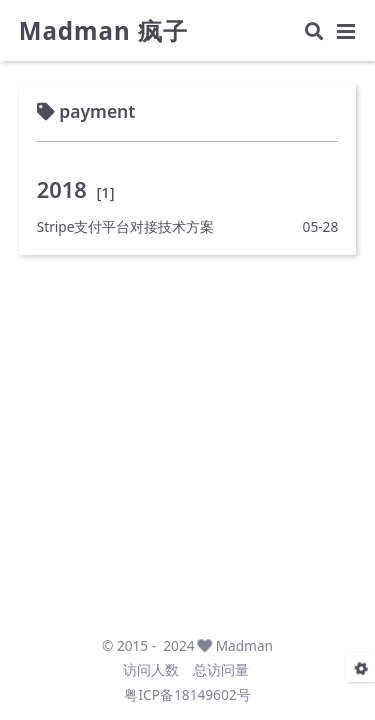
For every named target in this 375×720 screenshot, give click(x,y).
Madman (244, 645)
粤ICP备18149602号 (187, 694)
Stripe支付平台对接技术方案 (126, 226)
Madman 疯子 (103, 31)
